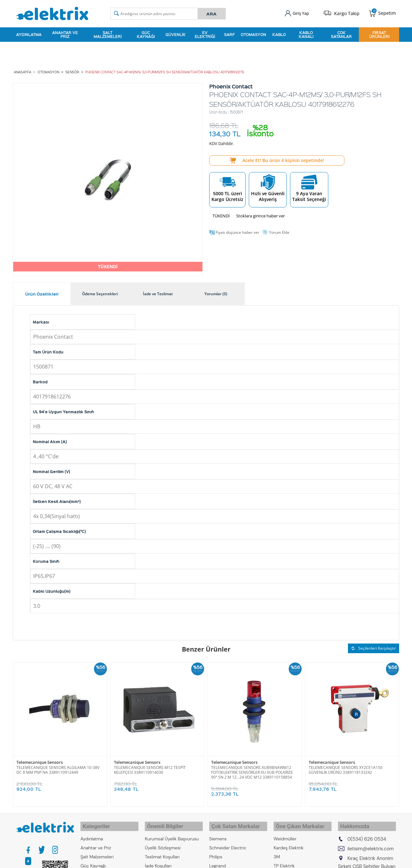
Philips (216, 852)
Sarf (229, 33)
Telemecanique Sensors (40, 760)
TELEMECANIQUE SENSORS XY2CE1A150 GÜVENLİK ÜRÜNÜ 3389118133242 (346, 768)
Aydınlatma (29, 33)
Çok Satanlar (341, 33)
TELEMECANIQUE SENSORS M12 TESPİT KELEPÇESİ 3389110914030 (150, 768)
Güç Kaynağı (146, 33)
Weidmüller (285, 834)
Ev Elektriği (205, 33)
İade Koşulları (158, 861)
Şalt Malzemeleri (108, 33)
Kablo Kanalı (306, 33)
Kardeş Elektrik (289, 843)
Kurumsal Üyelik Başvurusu (172, 834)
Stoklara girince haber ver (261, 214)
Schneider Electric (228, 843)
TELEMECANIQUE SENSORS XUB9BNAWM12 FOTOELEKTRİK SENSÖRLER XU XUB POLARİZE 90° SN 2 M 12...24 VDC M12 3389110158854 (252, 770)
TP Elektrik (284, 861)
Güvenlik (176, 33)
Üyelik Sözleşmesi (163, 843)
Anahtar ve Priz (65, 33)
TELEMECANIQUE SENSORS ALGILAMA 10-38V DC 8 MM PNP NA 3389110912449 (58, 768)
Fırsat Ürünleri (379, 33)
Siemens (218, 834)
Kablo (279, 33)
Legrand (218, 861)
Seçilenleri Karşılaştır (374, 646)
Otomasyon (253, 33)
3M (277, 852)
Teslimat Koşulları (162, 852)
